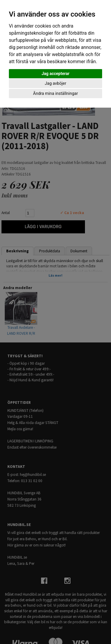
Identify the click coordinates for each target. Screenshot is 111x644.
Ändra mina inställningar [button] (55, 93)
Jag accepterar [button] (55, 74)
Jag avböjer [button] (55, 83)
